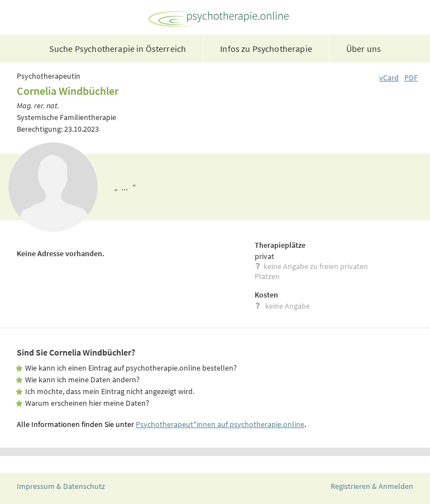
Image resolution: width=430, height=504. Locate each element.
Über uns (364, 49)
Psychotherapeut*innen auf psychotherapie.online (220, 424)
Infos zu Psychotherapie (266, 49)
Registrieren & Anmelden (372, 486)
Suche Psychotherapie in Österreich (118, 49)
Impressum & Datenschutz (61, 486)
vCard (389, 78)
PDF (411, 78)
